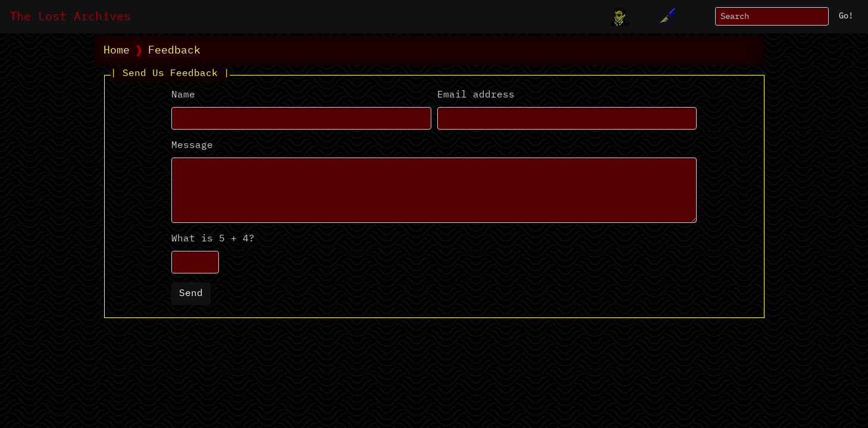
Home (117, 51)
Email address (476, 95)
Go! (846, 16)
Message (192, 146)
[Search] (772, 16)
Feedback (174, 51)
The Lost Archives (70, 17)
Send (191, 294)
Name (183, 95)
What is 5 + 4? (213, 239)
